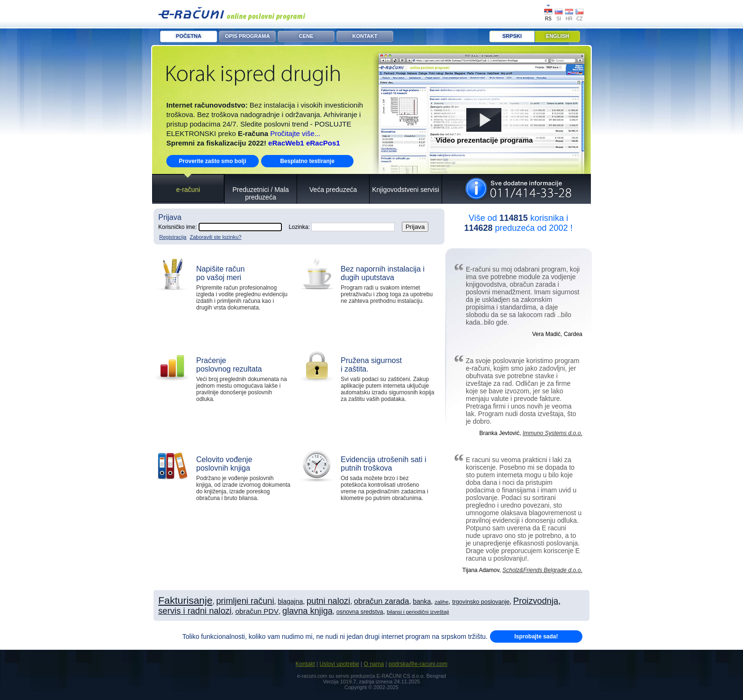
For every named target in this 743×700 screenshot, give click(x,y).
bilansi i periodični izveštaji (418, 612)
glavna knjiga (308, 611)
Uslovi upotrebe (339, 664)
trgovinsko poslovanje (481, 602)
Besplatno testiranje (307, 161)
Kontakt (305, 664)
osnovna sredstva (360, 612)
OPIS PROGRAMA (248, 36)
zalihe (441, 602)
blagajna (290, 601)
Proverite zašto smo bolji (212, 161)
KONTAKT (365, 36)
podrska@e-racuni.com (418, 664)
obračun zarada (382, 601)
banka (422, 601)
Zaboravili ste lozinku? (216, 237)
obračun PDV (257, 611)
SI (558, 19)
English (557, 36)
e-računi (188, 190)
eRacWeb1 (286, 143)
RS (548, 19)
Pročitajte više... (295, 133)
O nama (374, 664)
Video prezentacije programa (485, 140)
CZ (579, 19)
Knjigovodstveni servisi (406, 190)
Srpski (512, 36)
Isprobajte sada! (536, 636)
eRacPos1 (323, 143)
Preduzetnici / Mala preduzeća (260, 193)
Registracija (173, 237)
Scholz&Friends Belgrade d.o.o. (542, 570)
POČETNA (189, 36)
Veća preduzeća (333, 190)
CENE (306, 36)
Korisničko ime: (220, 227)
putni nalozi (328, 601)
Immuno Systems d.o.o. (553, 433)
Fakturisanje (185, 600)
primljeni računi (245, 601)
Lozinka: (342, 227)
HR (569, 19)
